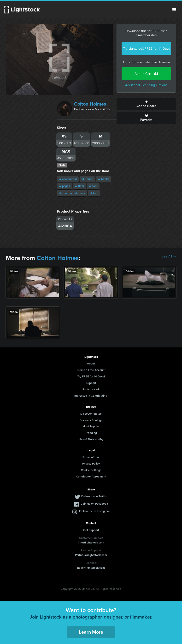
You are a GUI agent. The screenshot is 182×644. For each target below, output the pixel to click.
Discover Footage (91, 420)
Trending (91, 433)
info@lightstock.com (91, 543)
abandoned (68, 179)
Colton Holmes (90, 104)
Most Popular (91, 426)
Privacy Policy (91, 464)
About (91, 364)
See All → (169, 256)
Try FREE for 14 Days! (91, 376)
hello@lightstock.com (91, 568)
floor (79, 186)
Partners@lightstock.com (91, 555)
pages (64, 186)
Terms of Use (91, 457)
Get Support (91, 530)
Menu (174, 10)
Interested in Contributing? (91, 396)
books (103, 179)
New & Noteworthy (91, 439)
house (87, 179)
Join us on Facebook (94, 504)
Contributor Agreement (91, 477)
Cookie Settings (91, 470)
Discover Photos (91, 414)
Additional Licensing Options (146, 85)
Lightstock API (91, 389)
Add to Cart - (147, 74)
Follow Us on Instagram (94, 511)
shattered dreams (72, 193)
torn (93, 186)
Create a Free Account (91, 370)
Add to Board (146, 104)
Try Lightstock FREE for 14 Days (147, 49)
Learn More (91, 632)
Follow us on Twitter (94, 496)
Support (91, 383)
